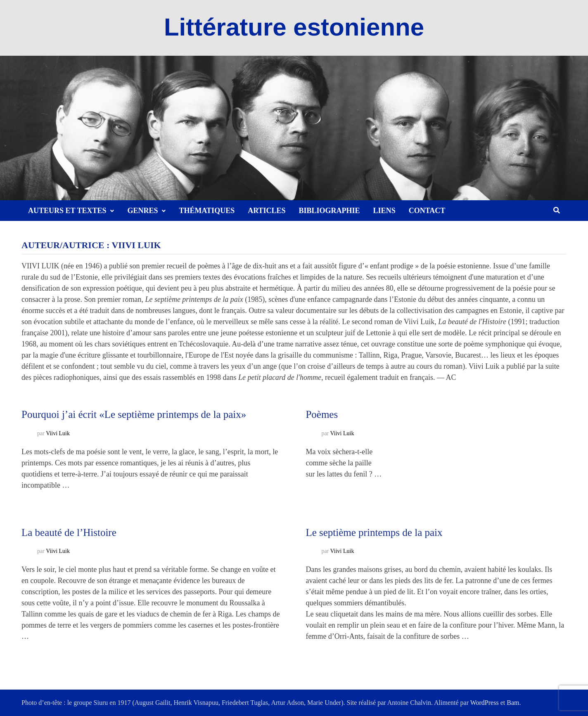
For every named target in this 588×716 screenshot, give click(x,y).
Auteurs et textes (67, 211)
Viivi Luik (58, 433)
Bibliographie (330, 211)
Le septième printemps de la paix (374, 532)
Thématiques (207, 211)
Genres (142, 211)
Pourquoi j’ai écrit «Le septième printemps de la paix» (134, 414)
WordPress (485, 703)
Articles (267, 211)
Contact (427, 211)
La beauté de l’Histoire (69, 532)
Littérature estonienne (294, 27)
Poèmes (322, 414)
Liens (384, 211)
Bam (513, 703)
